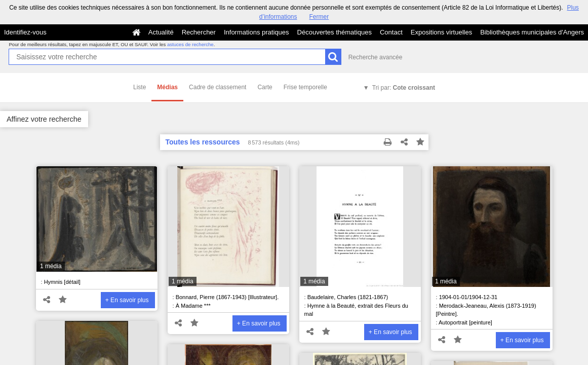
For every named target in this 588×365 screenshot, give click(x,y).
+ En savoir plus (127, 300)
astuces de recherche (190, 44)
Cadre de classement (218, 87)
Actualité (161, 32)
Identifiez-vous (25, 32)
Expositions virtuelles (441, 32)
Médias (167, 87)
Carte (265, 87)
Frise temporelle (305, 87)
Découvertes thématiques (335, 32)
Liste (140, 87)
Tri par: (404, 88)
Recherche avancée (376, 57)
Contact (391, 32)
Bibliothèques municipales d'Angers (532, 32)
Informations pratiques (257, 32)
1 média (51, 266)
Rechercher (199, 32)
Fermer (319, 17)
